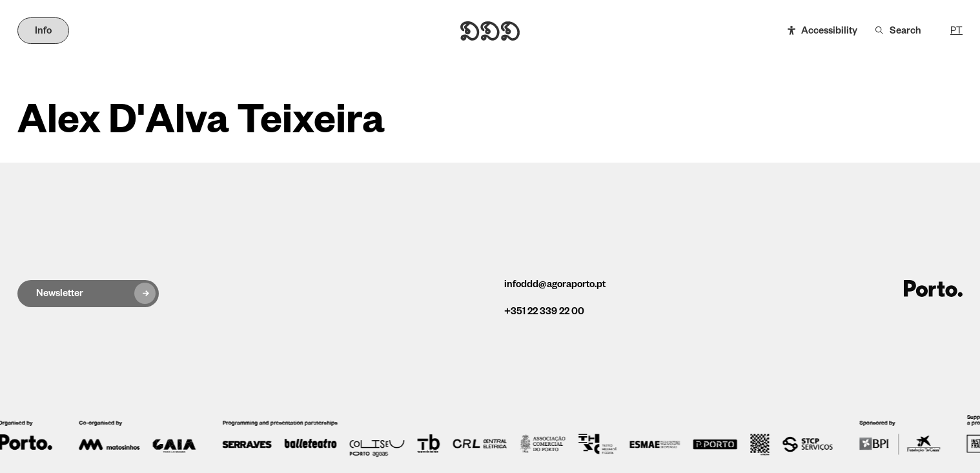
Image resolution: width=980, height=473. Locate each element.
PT (956, 31)
